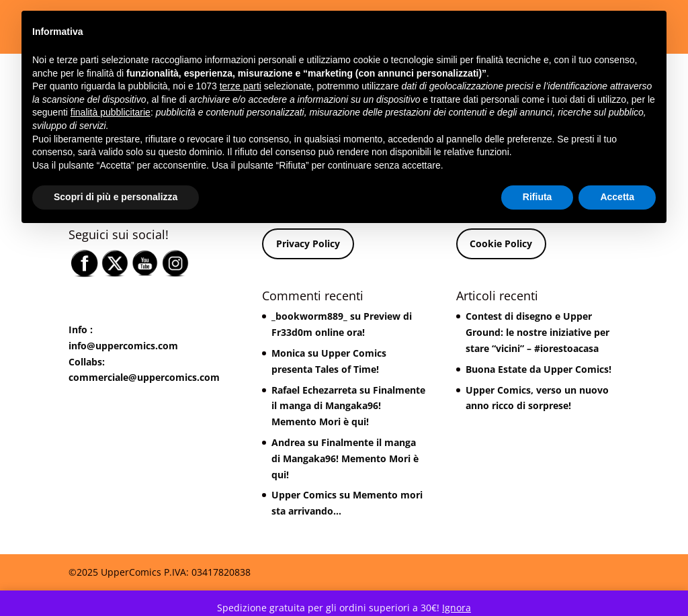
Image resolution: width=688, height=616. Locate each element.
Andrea (288, 442)
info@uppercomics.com (123, 346)
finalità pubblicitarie (111, 112)
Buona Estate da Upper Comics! (539, 369)
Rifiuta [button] (537, 197)
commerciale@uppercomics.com (144, 377)
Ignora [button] (457, 608)
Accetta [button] (617, 197)
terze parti (241, 86)
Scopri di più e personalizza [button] (116, 197)
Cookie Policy (501, 244)
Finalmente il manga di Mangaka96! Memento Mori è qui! (348, 406)
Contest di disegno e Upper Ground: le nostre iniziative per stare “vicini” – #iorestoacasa (537, 332)
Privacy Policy (308, 244)
